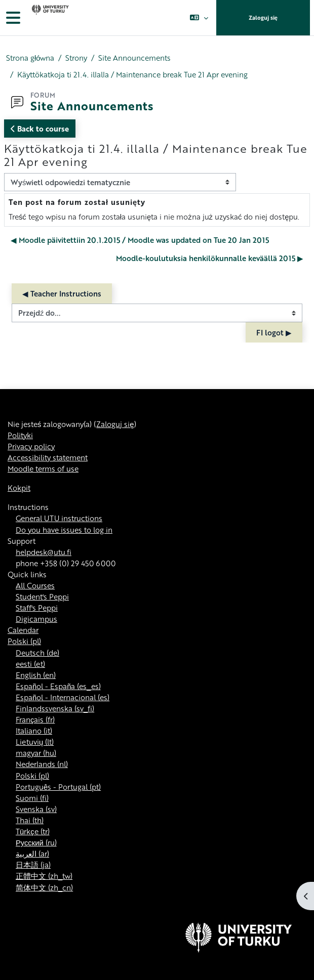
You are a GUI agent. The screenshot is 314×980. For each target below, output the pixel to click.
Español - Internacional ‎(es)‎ (63, 697)
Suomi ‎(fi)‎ (32, 798)
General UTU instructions (59, 518)
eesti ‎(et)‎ (30, 664)
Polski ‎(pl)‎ (24, 641)
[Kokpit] (49, 18)
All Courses (35, 585)
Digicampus (36, 619)
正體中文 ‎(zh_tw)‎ (44, 876)
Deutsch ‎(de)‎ (37, 653)
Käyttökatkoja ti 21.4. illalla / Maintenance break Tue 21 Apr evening (132, 74)
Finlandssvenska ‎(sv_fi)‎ (55, 708)
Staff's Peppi (37, 608)
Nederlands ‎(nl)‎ (42, 764)
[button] (199, 18)
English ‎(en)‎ (36, 675)
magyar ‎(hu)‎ (36, 753)
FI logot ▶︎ (274, 332)
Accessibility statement (48, 457)
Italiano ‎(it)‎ (34, 731)
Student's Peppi (42, 596)
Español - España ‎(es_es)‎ (58, 686)
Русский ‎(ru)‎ (36, 842)
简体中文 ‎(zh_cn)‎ (44, 887)
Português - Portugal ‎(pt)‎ (58, 787)
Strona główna (30, 58)
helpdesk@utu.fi (44, 552)
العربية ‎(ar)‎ (32, 854)
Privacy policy (31, 446)
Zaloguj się (263, 18)
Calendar (23, 630)
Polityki (20, 435)
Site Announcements (134, 58)
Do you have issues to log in (64, 530)
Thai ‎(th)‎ (30, 820)
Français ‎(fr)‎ (35, 719)
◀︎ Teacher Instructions (62, 293)
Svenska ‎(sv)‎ (36, 809)
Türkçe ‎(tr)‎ (33, 831)
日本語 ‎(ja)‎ (33, 865)
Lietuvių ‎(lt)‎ (35, 742)
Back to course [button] (40, 129)
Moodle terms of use (43, 468)
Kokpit (19, 488)
